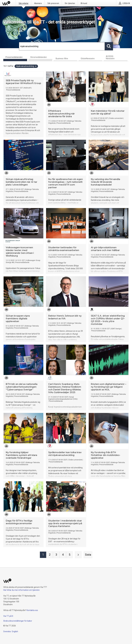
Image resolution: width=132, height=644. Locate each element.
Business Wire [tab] (62, 59)
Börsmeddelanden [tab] (39, 57)
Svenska (7, 631)
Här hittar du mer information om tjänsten (21, 590)
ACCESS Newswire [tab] (110, 57)
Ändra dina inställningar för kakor (18, 621)
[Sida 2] (50, 555)
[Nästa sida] (78, 555)
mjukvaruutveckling (26, 66)
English (15, 631)
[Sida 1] (43, 555)
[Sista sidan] (88, 555)
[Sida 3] (56, 555)
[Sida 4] (63, 555)
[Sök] (62, 46)
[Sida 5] (69, 555)
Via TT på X (8, 616)
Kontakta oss (32, 610)
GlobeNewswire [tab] (88, 59)
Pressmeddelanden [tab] (14, 57)
